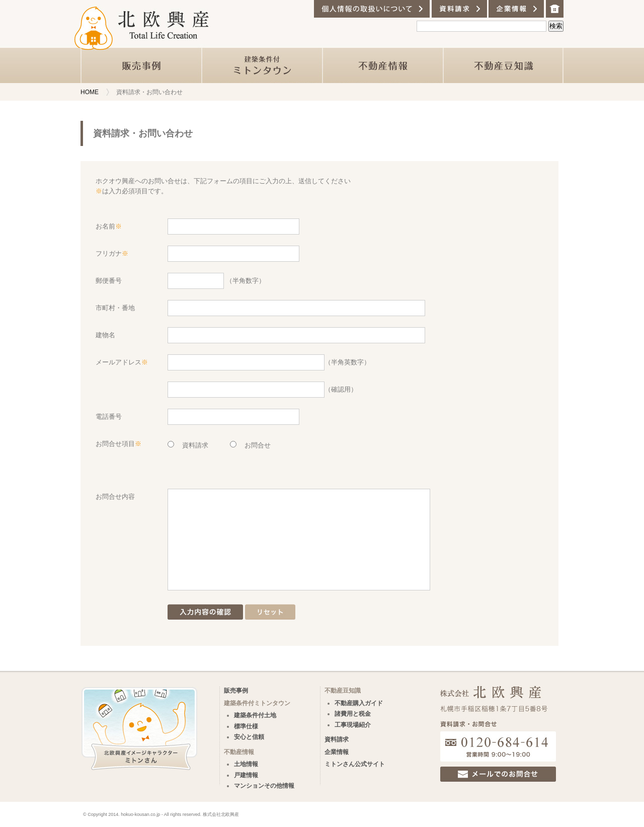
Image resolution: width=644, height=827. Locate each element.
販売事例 (236, 691)
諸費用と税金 (353, 714)
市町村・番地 (115, 308)
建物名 (105, 335)
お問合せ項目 (118, 444)
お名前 (109, 226)
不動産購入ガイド (359, 703)
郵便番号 (109, 281)
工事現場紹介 (353, 725)
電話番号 (109, 417)
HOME (90, 92)
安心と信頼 (249, 737)
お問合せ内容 (115, 497)
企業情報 (337, 752)
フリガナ (112, 253)
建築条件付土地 (255, 715)
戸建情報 (246, 775)
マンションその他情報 (264, 786)
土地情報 (246, 764)
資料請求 (337, 739)
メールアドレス (122, 362)
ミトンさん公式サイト (355, 764)
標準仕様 (246, 726)
